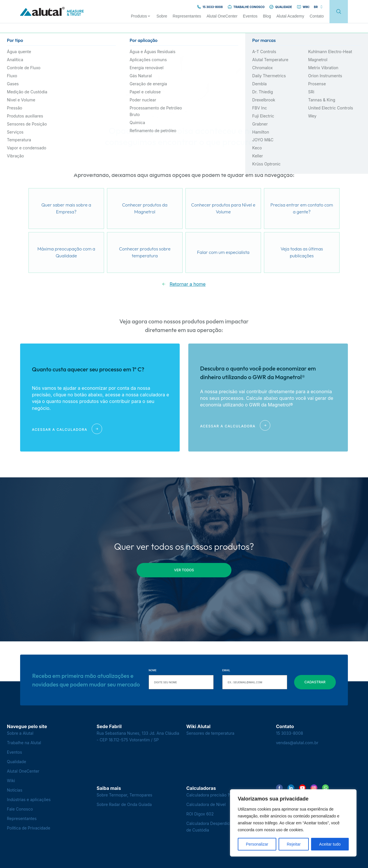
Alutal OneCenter (23, 771)
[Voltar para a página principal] (52, 12)
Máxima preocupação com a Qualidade (66, 252)
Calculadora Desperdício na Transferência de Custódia (226, 827)
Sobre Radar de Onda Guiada (124, 804)
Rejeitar (294, 844)
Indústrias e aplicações (29, 799)
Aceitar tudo (330, 844)
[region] (293, 823)
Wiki (11, 781)
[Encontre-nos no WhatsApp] (325, 788)
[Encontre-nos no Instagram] (314, 788)
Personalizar (257, 844)
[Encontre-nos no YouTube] (302, 788)
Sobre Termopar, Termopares (124, 795)
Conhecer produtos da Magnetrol (145, 208)
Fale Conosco (20, 809)
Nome (153, 670)
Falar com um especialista (223, 252)
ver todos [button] (184, 570)
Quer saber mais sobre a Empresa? (66, 208)
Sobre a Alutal (20, 733)
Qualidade (17, 762)
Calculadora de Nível (206, 804)
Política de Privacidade (29, 828)
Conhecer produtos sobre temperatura (145, 252)
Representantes (22, 818)
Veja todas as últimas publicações (302, 252)
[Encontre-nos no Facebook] (279, 788)
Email (226, 670)
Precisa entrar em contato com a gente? (302, 208)
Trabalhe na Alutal (24, 743)
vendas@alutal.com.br (297, 743)
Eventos (15, 752)
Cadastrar (315, 682)
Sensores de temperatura (210, 733)
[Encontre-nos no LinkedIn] (291, 788)
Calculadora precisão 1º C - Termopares (224, 795)
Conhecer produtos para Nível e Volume (223, 208)
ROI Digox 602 (200, 814)
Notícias (15, 790)
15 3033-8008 (290, 733)
